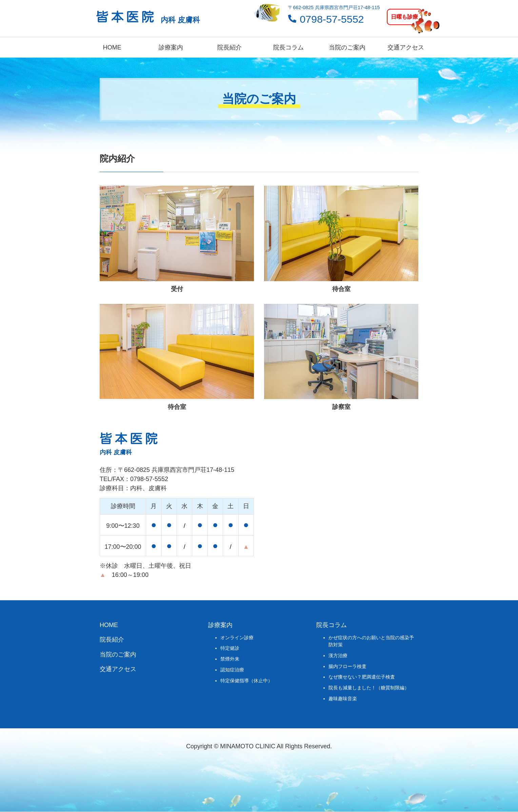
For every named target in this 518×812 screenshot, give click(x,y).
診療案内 (171, 47)
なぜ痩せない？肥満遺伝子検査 (362, 677)
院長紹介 (230, 47)
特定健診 (230, 648)
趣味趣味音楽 (343, 699)
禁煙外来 (230, 659)
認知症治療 (232, 670)
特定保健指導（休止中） (246, 681)
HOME (112, 47)
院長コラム (288, 47)
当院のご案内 (347, 47)
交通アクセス (406, 47)
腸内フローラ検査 (347, 666)
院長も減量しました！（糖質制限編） (369, 688)
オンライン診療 (237, 638)
